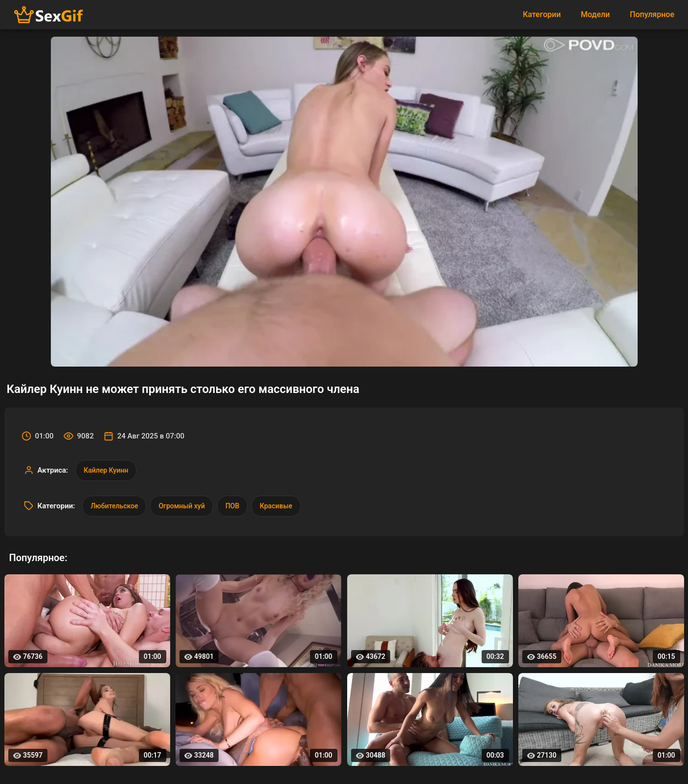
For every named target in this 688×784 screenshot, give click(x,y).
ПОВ (232, 506)
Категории (542, 14)
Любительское (114, 506)
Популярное (652, 14)
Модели (595, 14)
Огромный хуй (181, 506)
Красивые (276, 506)
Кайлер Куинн (106, 470)
